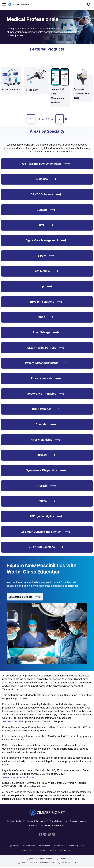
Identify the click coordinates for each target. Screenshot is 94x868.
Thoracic (46, 486)
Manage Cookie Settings (60, 850)
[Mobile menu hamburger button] (4, 4)
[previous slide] (31, 119)
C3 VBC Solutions (46, 194)
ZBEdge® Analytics (46, 516)
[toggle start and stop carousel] (66, 119)
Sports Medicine (46, 440)
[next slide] (60, 119)
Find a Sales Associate (59, 821)
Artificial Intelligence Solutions (46, 164)
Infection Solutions (46, 302)
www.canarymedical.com (18, 777)
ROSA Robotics (46, 409)
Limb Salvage (46, 332)
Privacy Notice (29, 846)
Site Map (43, 850)
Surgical (46, 455)
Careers (74, 821)
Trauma (46, 501)
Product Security (29, 850)
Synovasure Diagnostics (46, 470)
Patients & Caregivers (36, 821)
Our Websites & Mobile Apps (52, 825)
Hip (46, 286)
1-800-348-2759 (13, 721)
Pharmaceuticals (46, 378)
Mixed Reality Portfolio (46, 348)
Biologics (46, 179)
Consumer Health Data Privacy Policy (68, 846)
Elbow (46, 256)
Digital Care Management (46, 240)
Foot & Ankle (46, 271)
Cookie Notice (44, 846)
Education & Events (25, 597)
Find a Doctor (16, 821)
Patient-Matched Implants (46, 363)
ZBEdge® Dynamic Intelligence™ (46, 532)
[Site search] (89, 4)
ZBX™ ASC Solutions (46, 547)
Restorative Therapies (46, 394)
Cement (46, 210)
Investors (82, 821)
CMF (46, 225)
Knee (46, 317)
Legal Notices (14, 846)
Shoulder (46, 424)
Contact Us (34, 825)
